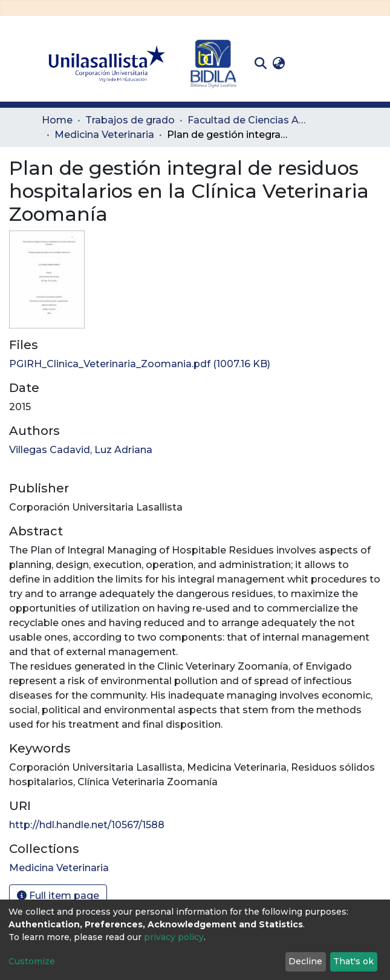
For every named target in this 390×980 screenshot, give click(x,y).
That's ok (353, 961)
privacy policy (174, 937)
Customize (32, 961)
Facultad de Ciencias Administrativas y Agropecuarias (248, 120)
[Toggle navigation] (340, 64)
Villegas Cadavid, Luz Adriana (81, 450)
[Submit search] (261, 64)
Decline (305, 961)
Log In (307, 63)
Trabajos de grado (130, 120)
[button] (279, 64)
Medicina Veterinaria (104, 135)
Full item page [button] (58, 896)
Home (57, 120)
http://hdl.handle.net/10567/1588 (87, 825)
